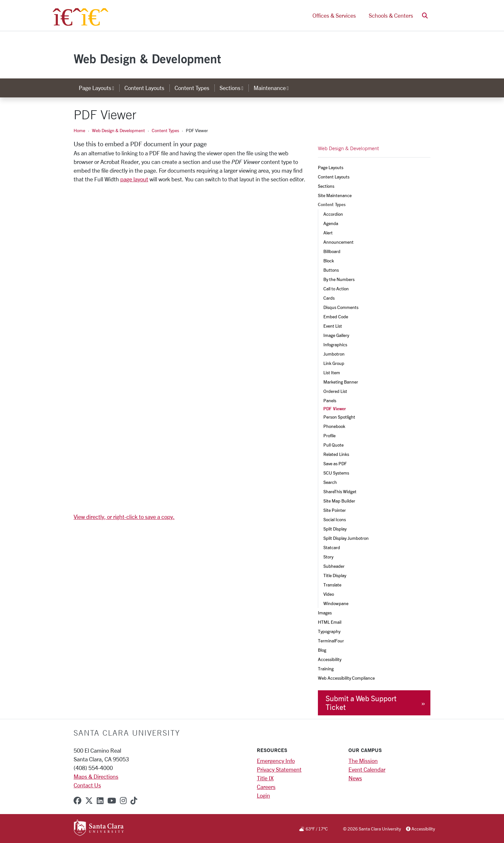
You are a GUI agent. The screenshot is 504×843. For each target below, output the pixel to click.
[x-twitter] (89, 801)
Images (325, 613)
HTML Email (330, 622)
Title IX (265, 778)
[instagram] (123, 801)
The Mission (363, 761)
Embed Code (336, 317)
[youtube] (112, 801)
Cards (329, 298)
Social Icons (335, 519)
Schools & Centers (391, 15)
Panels (330, 400)
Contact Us (87, 785)
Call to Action (336, 289)
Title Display (335, 575)
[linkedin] (100, 801)
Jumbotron (334, 354)
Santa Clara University (127, 733)
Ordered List (335, 391)
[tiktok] (134, 801)
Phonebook (334, 426)
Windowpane (336, 603)
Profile (329, 435)
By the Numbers (339, 279)
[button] (425, 16)
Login (263, 795)
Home (79, 130)
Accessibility (330, 659)
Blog (322, 650)
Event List (333, 326)
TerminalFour (331, 641)
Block (329, 261)
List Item (332, 372)
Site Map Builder (339, 501)
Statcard (332, 547)
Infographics (335, 344)
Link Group (334, 363)
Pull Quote (333, 445)
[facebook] (77, 801)
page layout (134, 179)
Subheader (334, 566)
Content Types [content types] (192, 88)
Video (329, 594)
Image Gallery (336, 335)
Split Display (335, 529)
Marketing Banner (341, 382)
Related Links (336, 454)
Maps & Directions (96, 776)
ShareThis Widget (340, 491)
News (355, 778)
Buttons (331, 270)
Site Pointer (335, 510)
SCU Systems (336, 473)
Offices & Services (334, 15)
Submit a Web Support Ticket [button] (361, 703)
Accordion (333, 214)
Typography (329, 631)
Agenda (331, 223)
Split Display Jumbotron (346, 538)
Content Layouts (334, 177)
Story (328, 557)
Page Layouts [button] (99, 88)
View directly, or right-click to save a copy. (124, 517)
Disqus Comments (341, 307)
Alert (328, 233)
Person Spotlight (339, 417)
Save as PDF (335, 463)
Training (326, 669)
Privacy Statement (279, 769)
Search (330, 482)
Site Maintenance (335, 195)
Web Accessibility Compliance (346, 678)
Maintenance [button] (274, 88)
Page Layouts (331, 167)
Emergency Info (276, 761)
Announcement (338, 242)
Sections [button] (234, 88)
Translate (332, 585)
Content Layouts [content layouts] (144, 88)
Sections (326, 186)
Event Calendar (367, 769)
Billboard (332, 251)
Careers (266, 787)
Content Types (165, 130)
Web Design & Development (147, 59)
